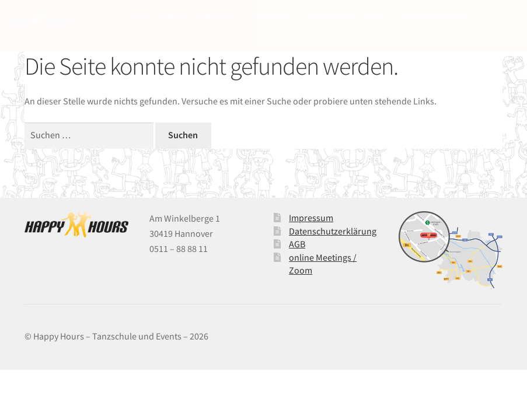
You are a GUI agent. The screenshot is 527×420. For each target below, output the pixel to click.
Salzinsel (375, 15)
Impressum (311, 218)
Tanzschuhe (275, 15)
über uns (176, 15)
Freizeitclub (417, 15)
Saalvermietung (327, 15)
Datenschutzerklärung (333, 231)
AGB (297, 244)
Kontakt (457, 15)
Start (144, 15)
